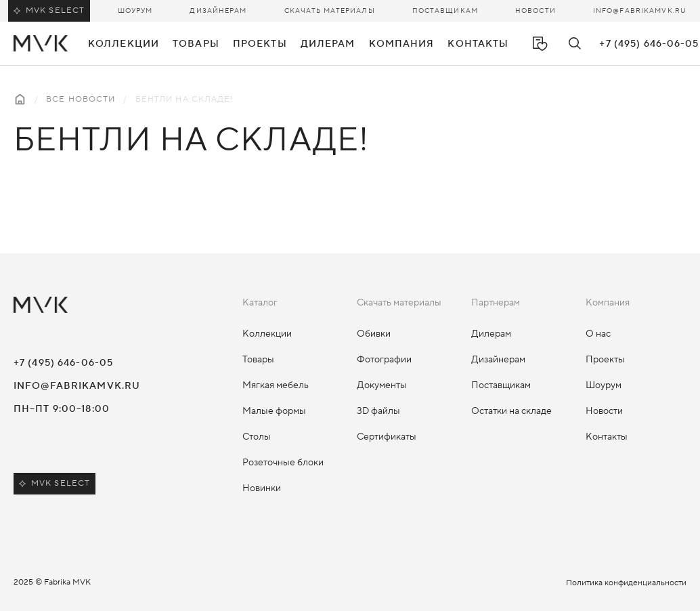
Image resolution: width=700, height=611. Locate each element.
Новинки (262, 488)
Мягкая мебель (276, 385)
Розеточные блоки (283, 463)
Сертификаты (387, 437)
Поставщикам (445, 10)
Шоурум (135, 10)
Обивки (374, 334)
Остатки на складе (511, 411)
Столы (257, 437)
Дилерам (491, 334)
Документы (382, 385)
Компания (402, 44)
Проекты (260, 44)
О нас (598, 334)
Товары (258, 360)
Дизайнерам (218, 10)
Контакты (478, 44)
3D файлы (378, 411)
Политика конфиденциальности (626, 583)
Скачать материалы (330, 10)
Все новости (81, 99)
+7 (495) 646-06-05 (649, 44)
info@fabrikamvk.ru (640, 10)
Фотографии (384, 360)
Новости (535, 10)
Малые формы (274, 411)
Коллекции (267, 334)
